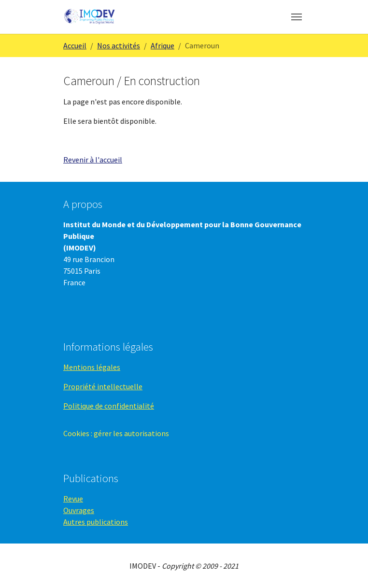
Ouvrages (79, 510)
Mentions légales (92, 367)
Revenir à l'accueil (93, 160)
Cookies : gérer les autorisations (116, 433)
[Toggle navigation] (297, 17)
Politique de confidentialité (109, 406)
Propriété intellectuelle (103, 386)
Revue (73, 499)
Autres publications (96, 522)
